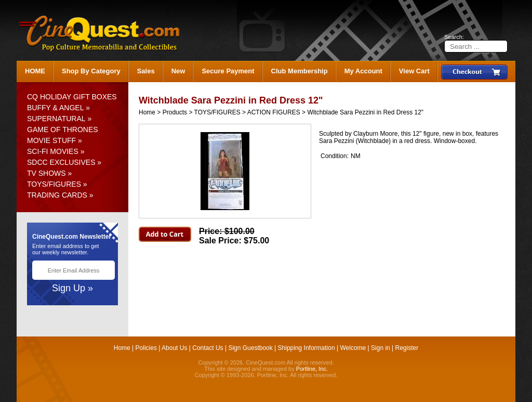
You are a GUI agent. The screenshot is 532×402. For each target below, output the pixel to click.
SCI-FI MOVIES (53, 151)
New (178, 71)
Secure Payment (228, 71)
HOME (35, 71)
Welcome (353, 348)
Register (407, 348)
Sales (146, 71)
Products (175, 112)
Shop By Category (91, 71)
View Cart (414, 71)
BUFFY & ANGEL (55, 108)
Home (147, 112)
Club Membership (300, 71)
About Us (174, 348)
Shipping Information (307, 348)
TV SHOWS (46, 173)
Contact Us (208, 348)
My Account (363, 71)
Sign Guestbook (250, 348)
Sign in (381, 348)
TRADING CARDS (57, 195)
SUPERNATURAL (56, 119)
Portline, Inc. (312, 369)
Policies (146, 348)
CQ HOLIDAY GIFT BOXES (72, 97)
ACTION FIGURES (274, 112)
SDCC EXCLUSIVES (61, 162)
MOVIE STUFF (51, 140)
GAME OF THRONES (63, 129)
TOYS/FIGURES (54, 184)
